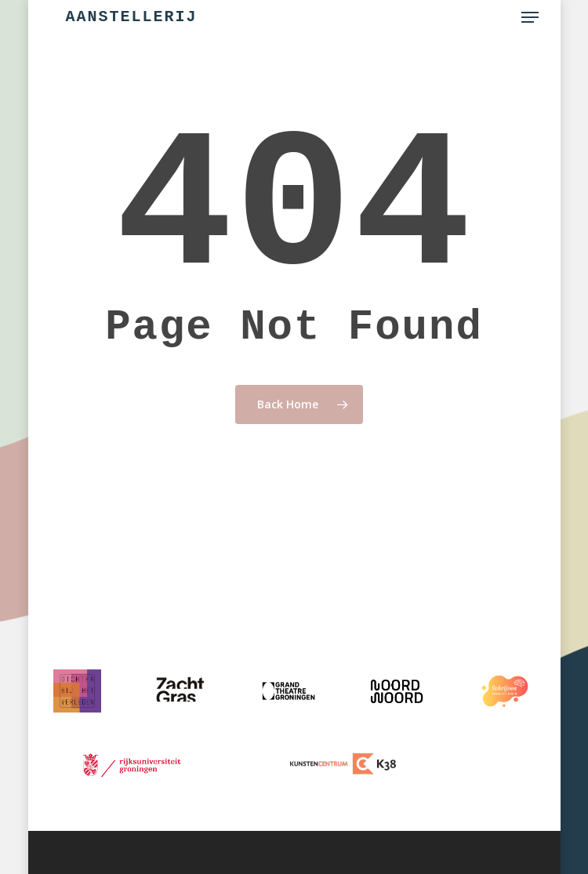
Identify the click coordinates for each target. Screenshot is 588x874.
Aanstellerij (132, 17)
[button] (530, 17)
